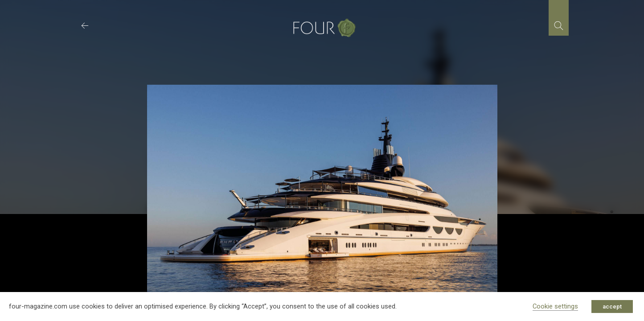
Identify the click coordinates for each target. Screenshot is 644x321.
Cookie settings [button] (555, 306)
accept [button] (612, 307)
